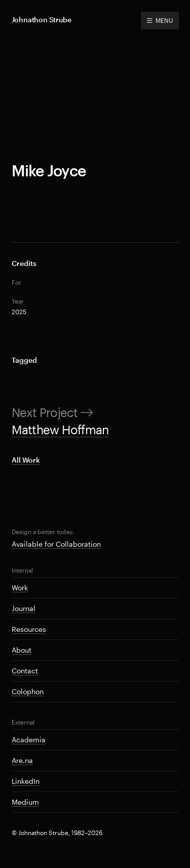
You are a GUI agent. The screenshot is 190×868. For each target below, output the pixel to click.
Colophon (28, 691)
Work (20, 588)
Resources (29, 629)
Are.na (22, 760)
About (22, 650)
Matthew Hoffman (60, 429)
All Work (26, 460)
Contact (25, 671)
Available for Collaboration (56, 544)
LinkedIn (26, 781)
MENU (160, 20)
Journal (24, 608)
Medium (25, 802)
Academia (29, 740)
